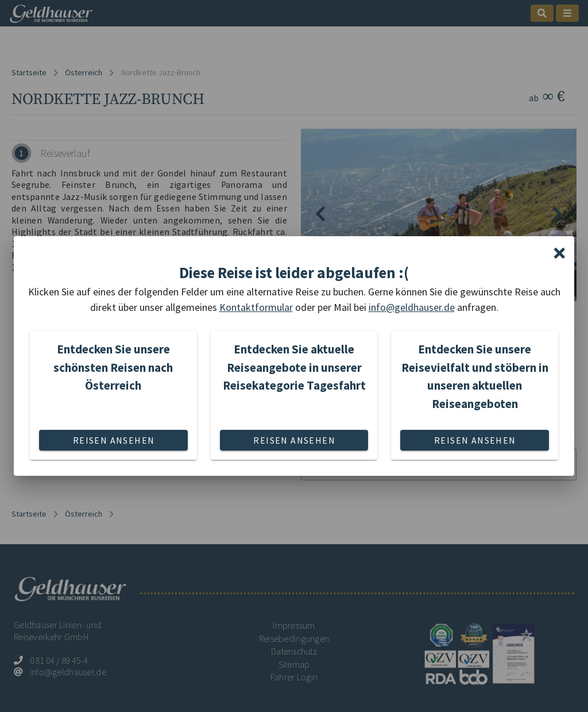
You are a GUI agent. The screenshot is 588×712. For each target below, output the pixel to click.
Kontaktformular (256, 307)
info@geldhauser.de (412, 307)
